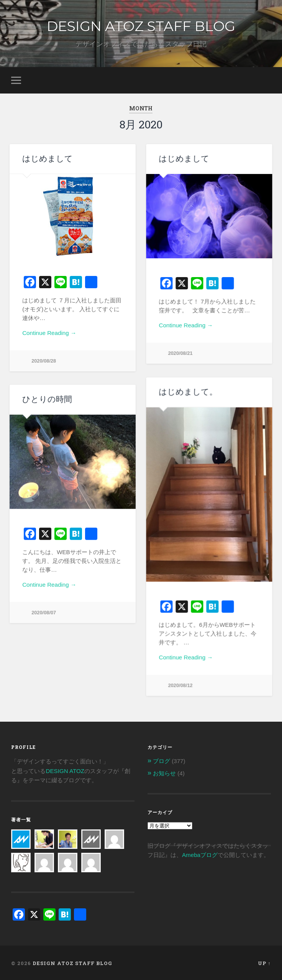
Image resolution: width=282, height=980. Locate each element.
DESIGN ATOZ (65, 770)
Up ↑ (264, 962)
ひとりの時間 (47, 399)
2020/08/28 (44, 361)
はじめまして (48, 158)
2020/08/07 (44, 613)
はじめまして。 (188, 392)
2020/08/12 (180, 685)
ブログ (161, 760)
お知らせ (164, 772)
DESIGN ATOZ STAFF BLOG (141, 26)
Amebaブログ (200, 854)
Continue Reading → (49, 333)
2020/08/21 (180, 353)
